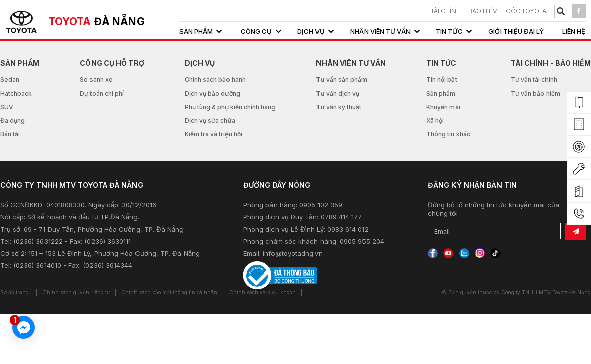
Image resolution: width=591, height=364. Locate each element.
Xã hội (435, 121)
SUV (7, 107)
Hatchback (16, 93)
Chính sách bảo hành (215, 80)
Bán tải (10, 134)
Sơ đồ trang (14, 292)
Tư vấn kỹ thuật (339, 107)
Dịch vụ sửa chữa (210, 121)
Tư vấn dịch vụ (338, 93)
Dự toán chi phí (102, 93)
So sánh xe (96, 80)
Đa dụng (12, 121)
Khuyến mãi (443, 107)
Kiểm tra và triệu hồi (213, 134)
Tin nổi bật (442, 80)
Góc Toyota (526, 11)
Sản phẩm (441, 93)
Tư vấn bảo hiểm (535, 93)
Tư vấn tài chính (534, 80)
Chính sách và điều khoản (262, 292)
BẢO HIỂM (483, 11)
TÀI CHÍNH (446, 11)
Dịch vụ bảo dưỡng (212, 93)
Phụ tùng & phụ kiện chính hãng (230, 107)
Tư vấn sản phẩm (342, 80)
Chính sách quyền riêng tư (76, 292)
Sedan (10, 80)
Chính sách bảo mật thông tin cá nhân (169, 292)
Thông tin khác (448, 134)
